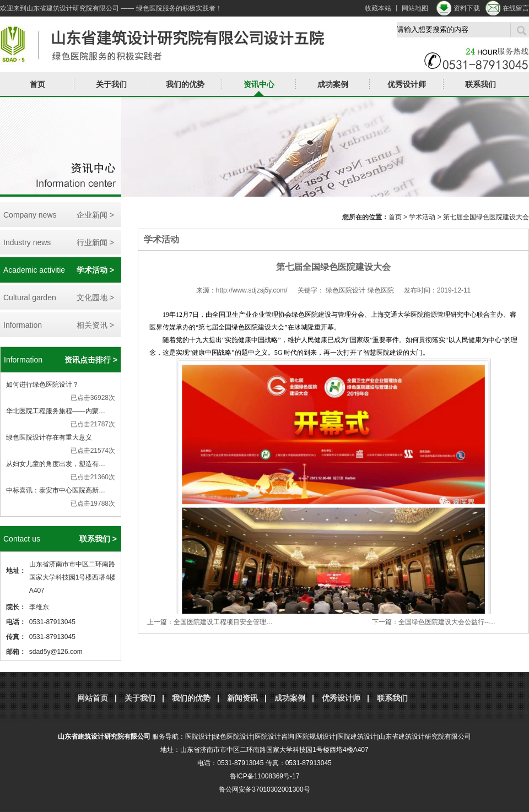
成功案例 (333, 84)
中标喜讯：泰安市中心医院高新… (56, 490)
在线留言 (516, 8)
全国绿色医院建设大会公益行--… (447, 622)
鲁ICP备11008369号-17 (265, 776)
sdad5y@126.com (56, 652)
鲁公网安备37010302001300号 (264, 789)
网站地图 (415, 8)
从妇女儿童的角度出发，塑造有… (56, 464)
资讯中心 (259, 84)
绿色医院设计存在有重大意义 (49, 437)
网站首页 (93, 698)
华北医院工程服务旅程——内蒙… (56, 411)
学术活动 (422, 217)
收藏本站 (378, 8)
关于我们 (111, 84)
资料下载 (467, 8)
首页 (37, 84)
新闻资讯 (242, 698)
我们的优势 (185, 84)
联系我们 (481, 84)
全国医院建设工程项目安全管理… (223, 622)
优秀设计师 (407, 84)
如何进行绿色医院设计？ (42, 385)
